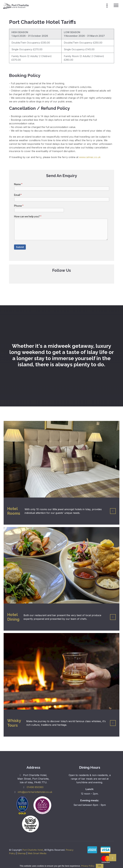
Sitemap (22, 853)
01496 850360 (35, 787)
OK (100, 866)
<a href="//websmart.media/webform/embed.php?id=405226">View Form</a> (62, 219)
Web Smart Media (37, 853)
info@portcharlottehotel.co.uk (35, 792)
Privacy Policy (88, 866)
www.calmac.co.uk (90, 157)
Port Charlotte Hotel (33, 850)
